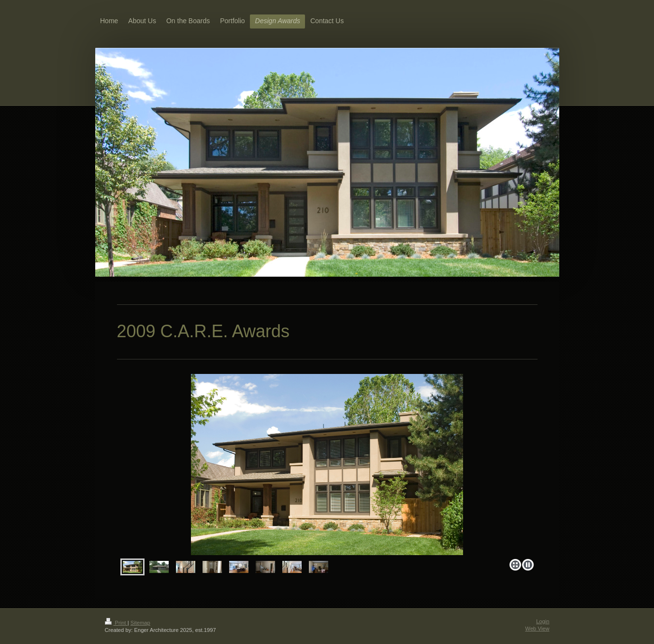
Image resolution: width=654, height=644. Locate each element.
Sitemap (140, 623)
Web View (538, 629)
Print (116, 623)
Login (543, 621)
